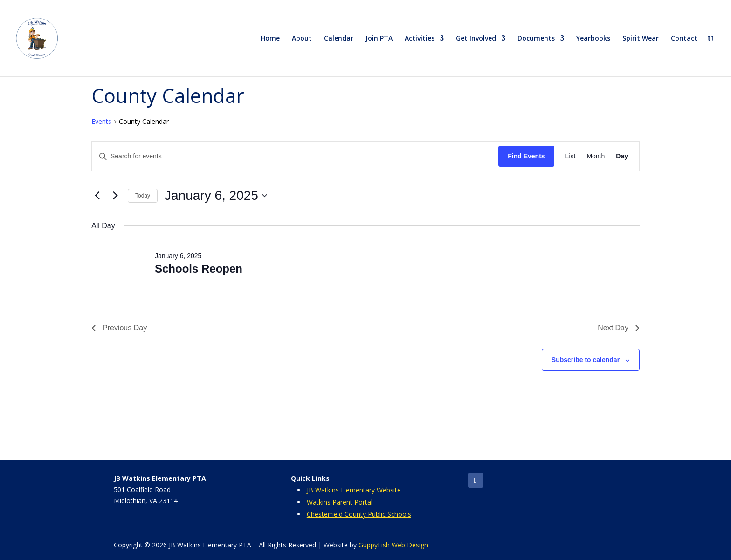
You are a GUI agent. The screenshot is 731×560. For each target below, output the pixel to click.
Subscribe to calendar (586, 360)
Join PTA (379, 39)
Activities (420, 39)
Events (101, 121)
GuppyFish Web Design (393, 545)
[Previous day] (97, 196)
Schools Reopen (199, 269)
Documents (536, 39)
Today (143, 196)
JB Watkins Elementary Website (354, 490)
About (302, 39)
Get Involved (476, 39)
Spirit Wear (641, 39)
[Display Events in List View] (571, 156)
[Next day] (115, 196)
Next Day (619, 328)
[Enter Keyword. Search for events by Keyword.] (295, 156)
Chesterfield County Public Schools (359, 514)
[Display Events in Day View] (622, 156)
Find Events (526, 156)
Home (270, 39)
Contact (684, 39)
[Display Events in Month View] (596, 156)
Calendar (339, 39)
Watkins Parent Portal (340, 502)
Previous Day (119, 328)
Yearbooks (593, 39)
